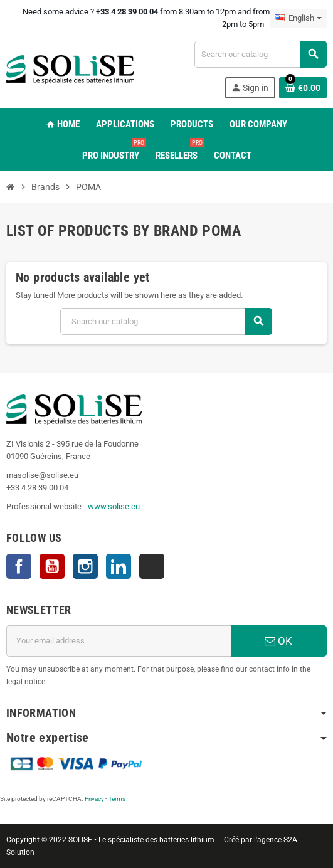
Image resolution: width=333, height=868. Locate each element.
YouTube (52, 566)
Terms (117, 799)
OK (278, 641)
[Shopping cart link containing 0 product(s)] (303, 88)
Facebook (19, 566)
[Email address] (119, 641)
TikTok (152, 566)
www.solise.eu (114, 506)
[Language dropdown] (298, 18)
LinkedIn (119, 566)
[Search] (260, 54)
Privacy (94, 799)
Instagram (85, 566)
